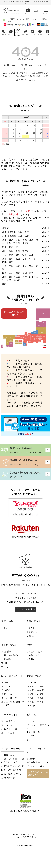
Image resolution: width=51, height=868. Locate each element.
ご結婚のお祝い (34, 655)
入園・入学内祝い (10, 655)
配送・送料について (11, 770)
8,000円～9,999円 (35, 702)
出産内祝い (32, 632)
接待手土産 (7, 694)
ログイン (28, 13)
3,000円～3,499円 (35, 690)
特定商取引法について (38, 762)
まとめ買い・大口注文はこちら (38, 773)
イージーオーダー (10, 698)
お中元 (5, 628)
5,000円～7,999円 (35, 698)
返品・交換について (11, 774)
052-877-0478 (29, 594)
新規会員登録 (8, 721)
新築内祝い (7, 652)
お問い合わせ (8, 778)
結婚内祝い (32, 636)
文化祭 (5, 663)
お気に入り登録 (9, 729)
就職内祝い (7, 659)
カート (36, 13)
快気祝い (31, 659)
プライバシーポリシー (38, 766)
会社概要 (31, 759)
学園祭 (5, 683)
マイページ (7, 725)
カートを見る (8, 733)
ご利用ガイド (8, 755)
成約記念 (6, 690)
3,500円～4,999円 (35, 694)
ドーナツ (31, 736)
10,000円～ (32, 706)
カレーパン (32, 721)
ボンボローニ (33, 732)
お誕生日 (31, 628)
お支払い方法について (13, 766)
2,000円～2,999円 (35, 686)
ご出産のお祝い (34, 652)
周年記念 (6, 686)
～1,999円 (32, 683)
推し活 (5, 667)
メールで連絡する (26, 609)
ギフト (30, 740)
